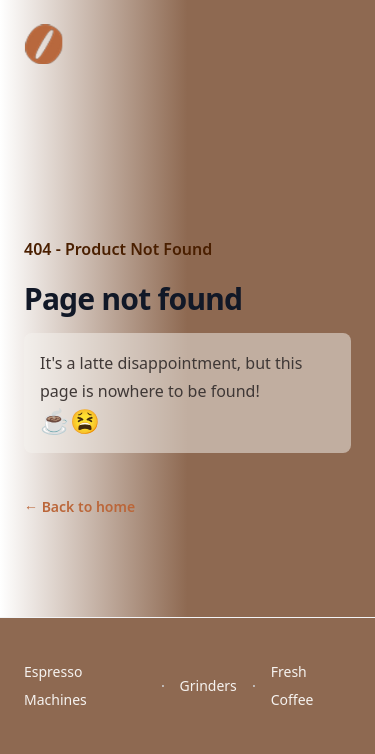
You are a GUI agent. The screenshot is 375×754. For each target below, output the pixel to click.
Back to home (79, 506)
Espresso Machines (55, 685)
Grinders (208, 685)
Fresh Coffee (292, 685)
